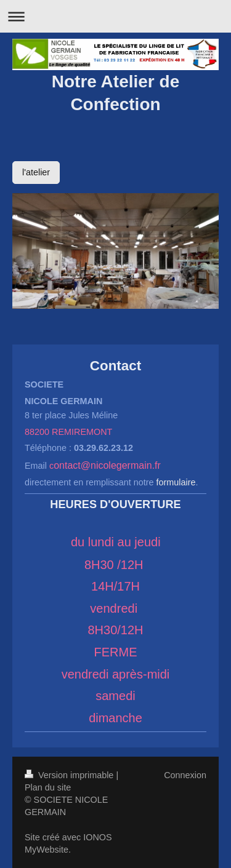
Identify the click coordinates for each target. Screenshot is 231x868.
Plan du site (48, 787)
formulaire (176, 482)
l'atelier (36, 172)
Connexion (185, 775)
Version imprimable (70, 775)
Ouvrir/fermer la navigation (115, 16)
